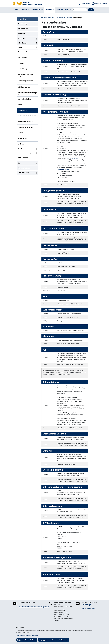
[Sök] (80, 10)
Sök (91, 10)
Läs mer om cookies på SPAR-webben (27, 636)
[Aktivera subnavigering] (37, 39)
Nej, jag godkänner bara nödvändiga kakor (54, 640)
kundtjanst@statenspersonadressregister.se (34, 607)
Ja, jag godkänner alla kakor (27, 640)
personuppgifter (73, 158)
